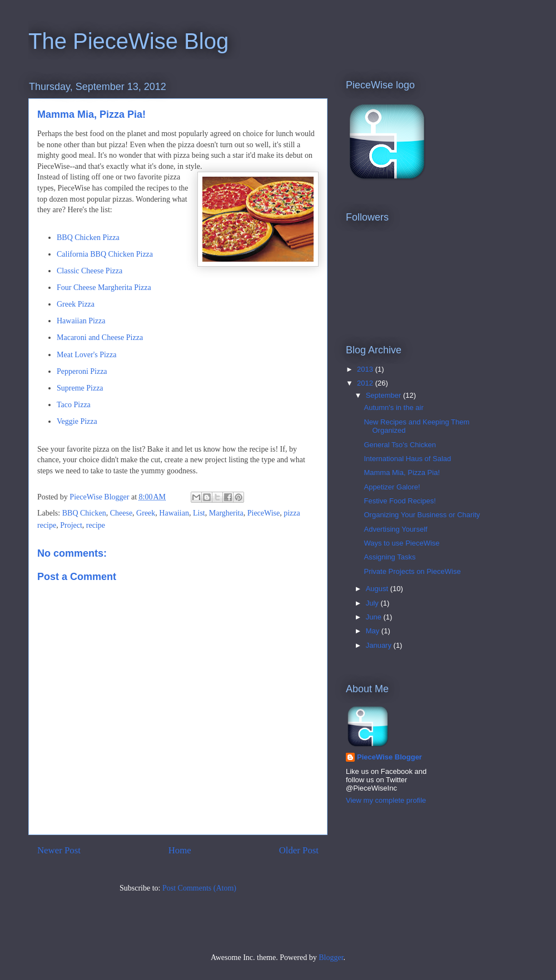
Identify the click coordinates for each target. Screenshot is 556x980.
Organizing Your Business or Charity (422, 515)
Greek (146, 513)
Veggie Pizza (77, 421)
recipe (96, 525)
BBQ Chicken (84, 513)
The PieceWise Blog (128, 41)
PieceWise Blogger (389, 757)
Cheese (121, 513)
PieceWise (264, 513)
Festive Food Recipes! (399, 501)
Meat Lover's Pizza (86, 355)
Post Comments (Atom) (199, 888)
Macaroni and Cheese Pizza (100, 337)
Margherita (226, 513)
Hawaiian (174, 513)
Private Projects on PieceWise (412, 571)
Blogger (331, 957)
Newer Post (59, 850)
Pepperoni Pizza (82, 371)
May (374, 631)
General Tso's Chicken (399, 445)
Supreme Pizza (80, 388)
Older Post (299, 850)
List (199, 513)
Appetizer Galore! (392, 487)
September (384, 395)
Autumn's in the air (393, 407)
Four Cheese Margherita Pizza (104, 287)
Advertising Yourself (395, 529)
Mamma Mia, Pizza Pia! (402, 472)
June (375, 617)
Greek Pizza (76, 304)
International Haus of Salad (407, 459)
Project (71, 525)
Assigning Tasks (389, 557)
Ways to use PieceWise (401, 543)
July (373, 603)
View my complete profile (386, 800)
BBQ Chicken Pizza (88, 237)
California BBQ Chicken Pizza (105, 254)
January (380, 645)
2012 (366, 383)
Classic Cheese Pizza (90, 271)
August (378, 589)
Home (180, 850)
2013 (366, 369)
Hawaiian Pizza (81, 321)
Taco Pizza (74, 405)
